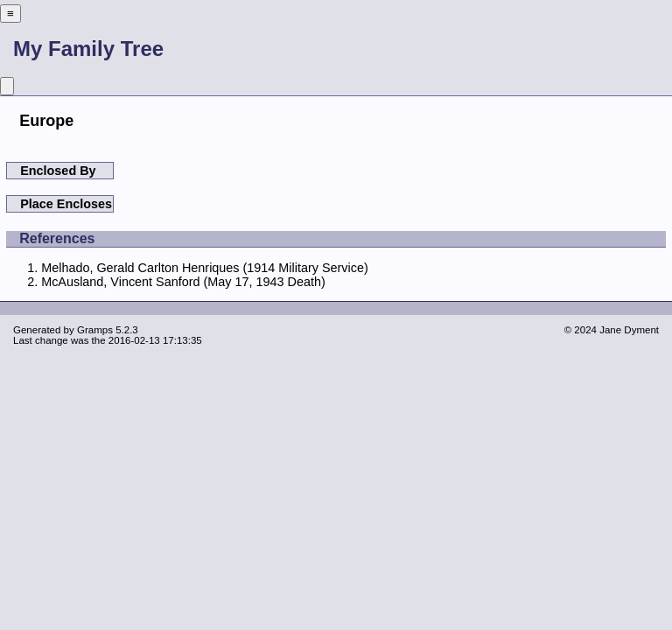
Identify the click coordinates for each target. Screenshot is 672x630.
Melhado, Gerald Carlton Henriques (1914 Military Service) (205, 268)
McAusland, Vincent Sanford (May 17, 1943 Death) (183, 282)
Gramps (95, 330)
